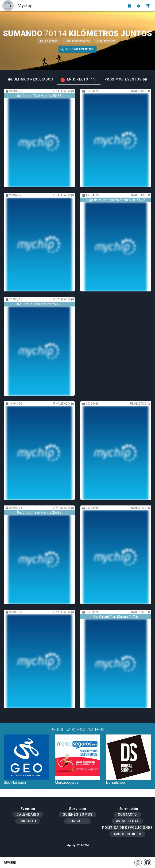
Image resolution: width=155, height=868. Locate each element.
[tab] (31, 79)
